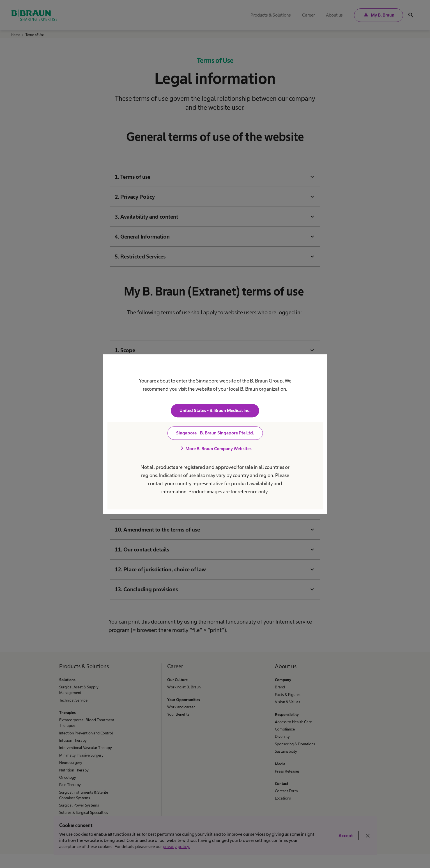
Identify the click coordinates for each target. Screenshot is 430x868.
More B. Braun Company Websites (215, 448)
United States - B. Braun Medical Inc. (215, 410)
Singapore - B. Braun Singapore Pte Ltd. (215, 433)
